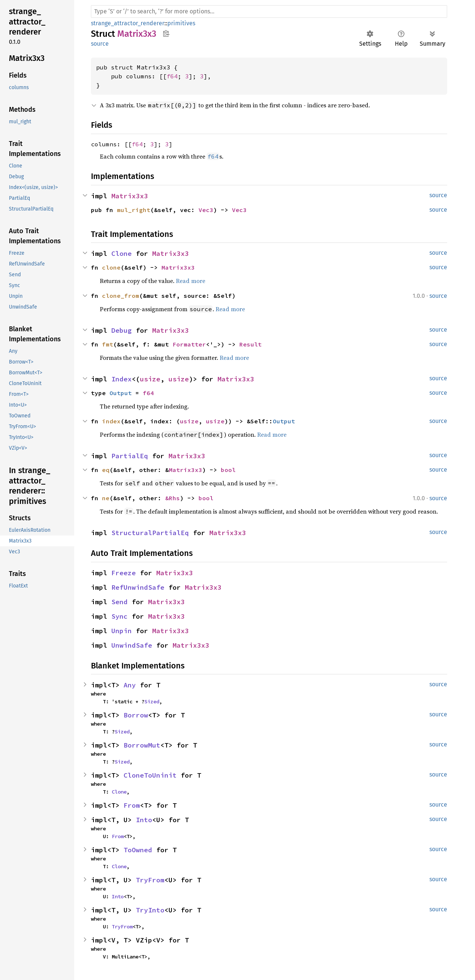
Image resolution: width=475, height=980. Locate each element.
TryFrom (150, 880)
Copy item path (166, 33)
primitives (181, 23)
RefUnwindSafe (138, 587)
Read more (191, 281)
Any (130, 685)
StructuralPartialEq (150, 533)
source (100, 44)
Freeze (124, 573)
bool (228, 470)
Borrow (136, 715)
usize (150, 379)
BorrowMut (142, 745)
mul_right (134, 210)
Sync (119, 616)
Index (122, 379)
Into (144, 820)
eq (106, 470)
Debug (122, 330)
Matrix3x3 (130, 196)
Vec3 (206, 210)
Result (250, 344)
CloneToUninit (150, 775)
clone (111, 267)
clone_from (121, 296)
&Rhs (173, 498)
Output (121, 393)
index (111, 421)
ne (106, 498)
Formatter (189, 344)
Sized (152, 701)
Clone (122, 253)
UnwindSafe (132, 645)
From (132, 805)
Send (119, 602)
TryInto (150, 910)
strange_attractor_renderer (128, 23)
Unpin (122, 631)
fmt (108, 344)
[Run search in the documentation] (269, 12)
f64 (172, 76)
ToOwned (138, 850)
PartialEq (130, 456)
